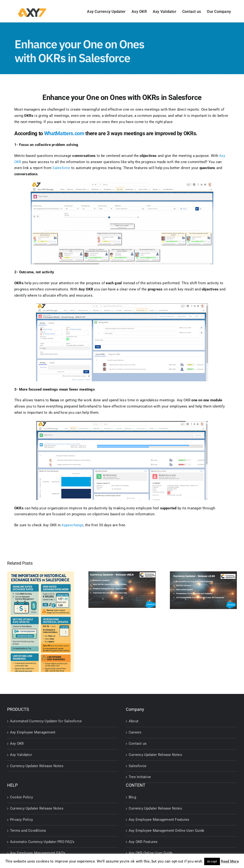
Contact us (138, 744)
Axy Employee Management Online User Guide (166, 831)
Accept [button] (212, 861)
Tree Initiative (140, 777)
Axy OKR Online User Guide (151, 853)
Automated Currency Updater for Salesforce (46, 721)
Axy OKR (17, 744)
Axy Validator (21, 755)
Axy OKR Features (143, 842)
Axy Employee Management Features (159, 820)
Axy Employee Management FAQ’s (38, 853)
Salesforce (137, 766)
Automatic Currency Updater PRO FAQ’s (42, 842)
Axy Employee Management (33, 732)
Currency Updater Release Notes (37, 766)
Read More (230, 861)
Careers (135, 732)
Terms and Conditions (28, 831)
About (134, 721)
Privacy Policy (21, 820)
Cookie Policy (21, 797)
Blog (132, 797)
